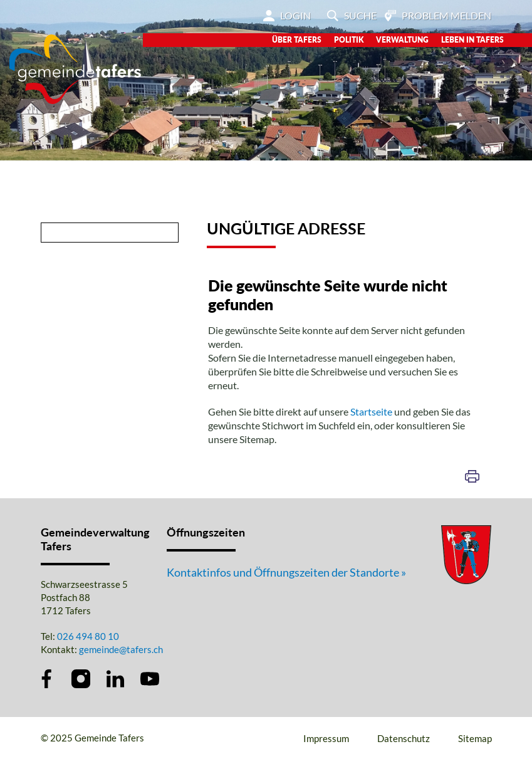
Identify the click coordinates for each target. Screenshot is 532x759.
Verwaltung (402, 40)
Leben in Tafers (472, 40)
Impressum (326, 738)
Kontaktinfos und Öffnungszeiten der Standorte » (286, 572)
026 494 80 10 (88, 636)
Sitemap (475, 738)
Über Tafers (297, 40)
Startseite (371, 411)
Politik (349, 40)
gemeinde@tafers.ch (121, 649)
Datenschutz (404, 738)
